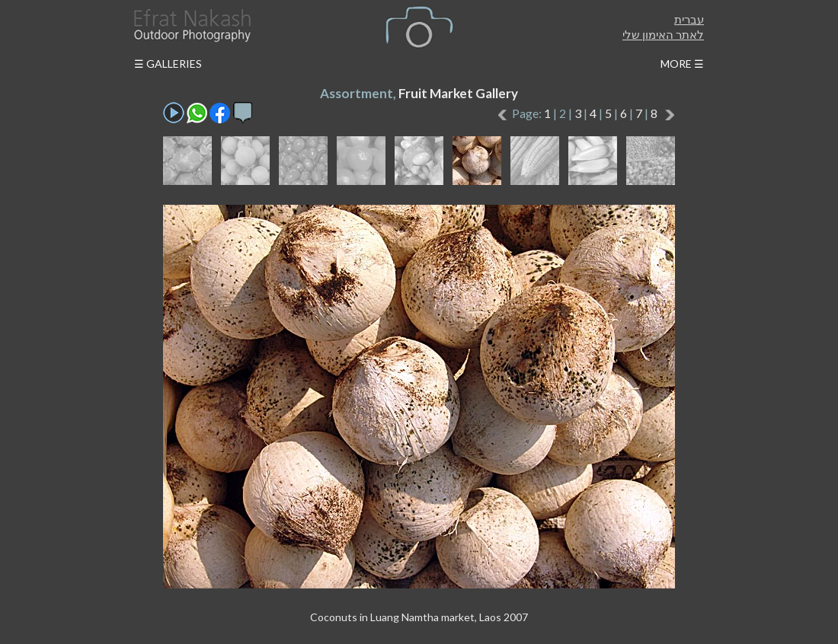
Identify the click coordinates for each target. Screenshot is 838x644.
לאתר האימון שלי (663, 34)
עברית (689, 19)
